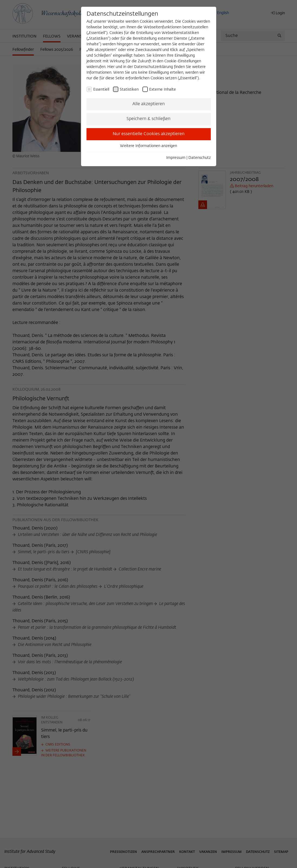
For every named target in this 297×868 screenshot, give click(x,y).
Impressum (176, 158)
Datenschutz (200, 158)
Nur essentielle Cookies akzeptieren (149, 134)
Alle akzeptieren (149, 104)
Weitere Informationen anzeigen (148, 146)
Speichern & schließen (148, 119)
